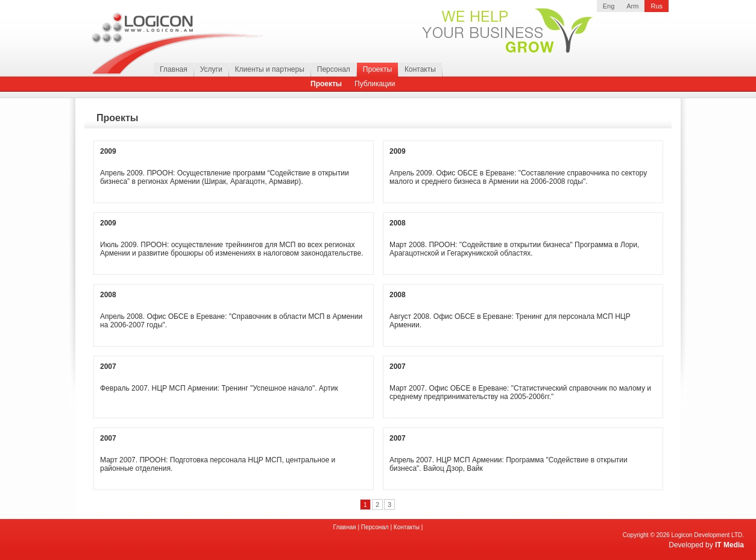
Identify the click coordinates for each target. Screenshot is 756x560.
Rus (657, 6)
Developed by (706, 545)
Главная (174, 69)
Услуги (211, 69)
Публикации (375, 84)
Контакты (420, 69)
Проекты (377, 69)
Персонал (334, 69)
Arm (632, 6)
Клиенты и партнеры (270, 69)
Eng (609, 6)
